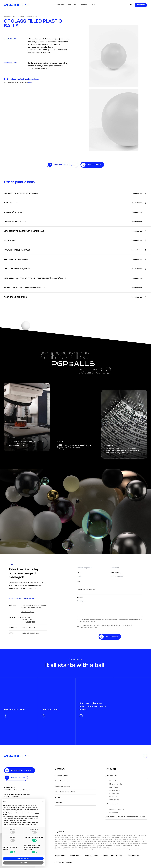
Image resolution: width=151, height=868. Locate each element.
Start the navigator (28, 612)
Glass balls (113, 797)
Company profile (61, 776)
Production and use (117, 809)
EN (131, 5)
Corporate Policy (92, 856)
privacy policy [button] (31, 807)
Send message (112, 637)
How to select (115, 813)
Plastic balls (32, 16)
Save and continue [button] (23, 858)
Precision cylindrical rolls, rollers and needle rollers (125, 817)
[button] (43, 802)
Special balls (114, 800)
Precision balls (19, 16)
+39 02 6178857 (28, 617)
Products (60, 5)
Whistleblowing (133, 856)
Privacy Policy (60, 856)
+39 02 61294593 (28, 622)
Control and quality (62, 781)
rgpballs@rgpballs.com (30, 633)
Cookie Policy (75, 856)
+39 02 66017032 (28, 620)
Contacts (141, 5)
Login (30, 82)
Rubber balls (114, 793)
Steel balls (113, 781)
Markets (83, 5)
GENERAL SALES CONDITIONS (113, 856)
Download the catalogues (22, 770)
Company (72, 5)
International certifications (65, 792)
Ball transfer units (112, 804)
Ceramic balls (115, 790)
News (93, 5)
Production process (62, 786)
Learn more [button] (23, 863)
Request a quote (18, 778)
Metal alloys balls (116, 784)
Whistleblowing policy (63, 862)
